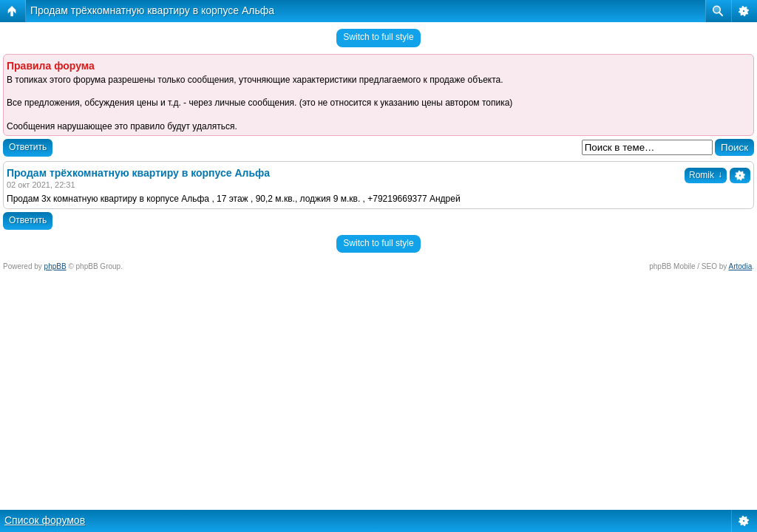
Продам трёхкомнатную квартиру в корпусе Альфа (152, 10)
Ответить (28, 147)
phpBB (55, 266)
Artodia (741, 266)
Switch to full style (378, 37)
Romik (706, 175)
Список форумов (45, 520)
